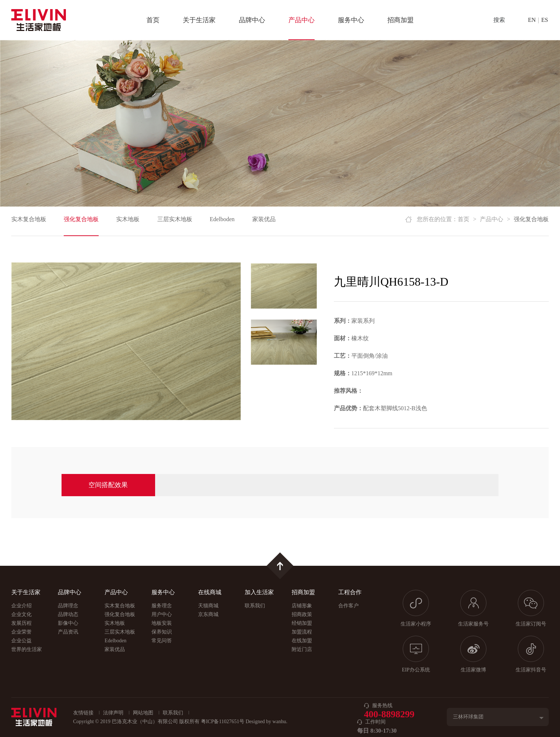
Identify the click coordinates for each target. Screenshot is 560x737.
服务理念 (162, 606)
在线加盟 (302, 641)
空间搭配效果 (108, 485)
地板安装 (162, 623)
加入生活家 (259, 592)
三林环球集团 (468, 717)
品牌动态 (68, 614)
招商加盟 (401, 20)
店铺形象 (302, 606)
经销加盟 (302, 623)
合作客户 (348, 606)
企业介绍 (21, 606)
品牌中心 (252, 20)
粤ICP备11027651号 (223, 722)
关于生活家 (199, 20)
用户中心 (162, 614)
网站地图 (143, 713)
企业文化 (21, 614)
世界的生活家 (27, 649)
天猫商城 (208, 606)
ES (545, 20)
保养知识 (162, 632)
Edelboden (222, 219)
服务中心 (351, 20)
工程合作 (350, 592)
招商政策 (302, 614)
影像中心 (68, 623)
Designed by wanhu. (266, 722)
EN (532, 20)
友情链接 (83, 713)
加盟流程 (302, 632)
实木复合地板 (29, 219)
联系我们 (255, 606)
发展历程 (21, 623)
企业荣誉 (21, 632)
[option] (126, 341)
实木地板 (128, 219)
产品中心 (301, 20)
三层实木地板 (175, 219)
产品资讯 (68, 632)
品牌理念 (68, 606)
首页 (153, 20)
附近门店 (302, 649)
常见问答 (162, 641)
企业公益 (21, 641)
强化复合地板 (81, 219)
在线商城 (210, 592)
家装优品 (264, 219)
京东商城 (208, 614)
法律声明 (113, 713)
